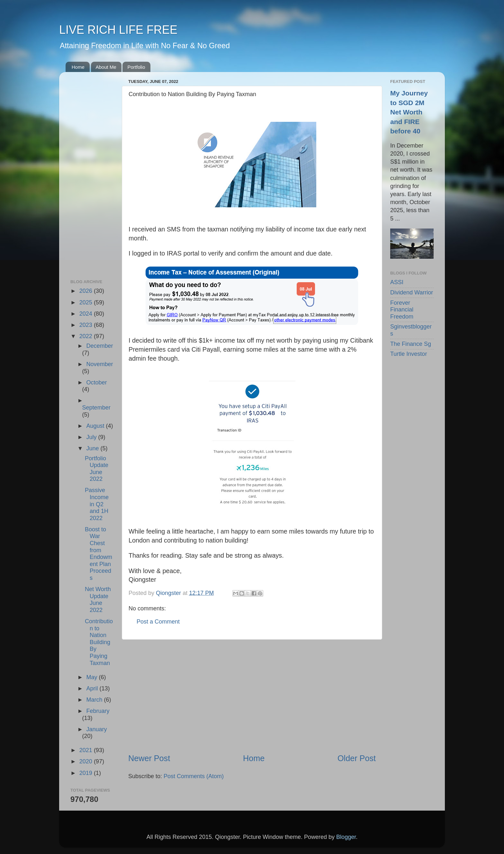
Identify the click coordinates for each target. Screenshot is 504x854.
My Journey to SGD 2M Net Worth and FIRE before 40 (409, 112)
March (95, 700)
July (92, 437)
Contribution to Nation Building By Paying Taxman (99, 642)
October (96, 382)
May (92, 677)
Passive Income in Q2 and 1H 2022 (97, 504)
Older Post (357, 758)
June (93, 448)
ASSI (397, 282)
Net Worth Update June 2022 (98, 600)
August (96, 426)
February (98, 711)
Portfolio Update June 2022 (97, 469)
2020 (87, 761)
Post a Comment (158, 622)
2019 (87, 773)
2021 (87, 750)
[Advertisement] (252, 696)
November (99, 364)
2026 (87, 291)
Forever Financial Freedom (402, 310)
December (99, 346)
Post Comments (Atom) (194, 776)
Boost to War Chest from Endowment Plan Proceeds (99, 554)
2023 (87, 325)
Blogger (346, 837)
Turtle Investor (409, 354)
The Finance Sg (411, 344)
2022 (87, 336)
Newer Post (149, 758)
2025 (87, 302)
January (96, 729)
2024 (87, 314)
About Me (106, 67)
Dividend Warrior (412, 292)
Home (78, 67)
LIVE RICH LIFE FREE (118, 30)
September (96, 408)
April (93, 688)
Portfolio (136, 67)
